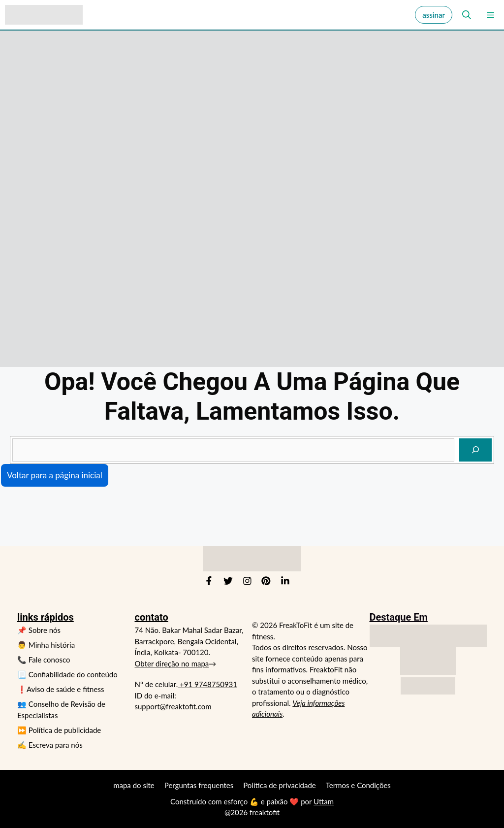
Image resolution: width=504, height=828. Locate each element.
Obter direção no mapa (172, 663)
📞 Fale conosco (44, 660)
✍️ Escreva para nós (50, 745)
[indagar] (475, 450)
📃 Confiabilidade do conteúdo (67, 674)
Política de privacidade (280, 785)
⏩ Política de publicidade (59, 730)
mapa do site (134, 785)
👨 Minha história (46, 645)
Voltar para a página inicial (55, 475)
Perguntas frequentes (199, 785)
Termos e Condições (358, 785)
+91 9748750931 (207, 684)
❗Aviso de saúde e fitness (61, 689)
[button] (465, 15)
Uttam (324, 801)
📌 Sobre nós (39, 630)
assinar (434, 15)
